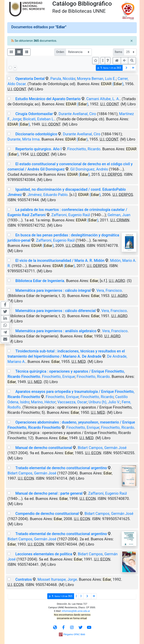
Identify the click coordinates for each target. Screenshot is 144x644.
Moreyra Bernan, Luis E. (97, 79)
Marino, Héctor (43, 402)
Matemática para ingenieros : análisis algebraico (56, 331)
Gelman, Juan (119, 215)
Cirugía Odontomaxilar (34, 114)
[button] (108, 61)
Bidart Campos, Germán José (102, 448)
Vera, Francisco (109, 290)
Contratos (24, 579)
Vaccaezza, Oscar (72, 402)
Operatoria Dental (30, 79)
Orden (60, 52)
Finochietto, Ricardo (84, 149)
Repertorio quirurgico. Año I (39, 149)
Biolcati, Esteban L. (39, 119)
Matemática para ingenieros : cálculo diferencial (56, 311)
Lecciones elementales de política (44, 554)
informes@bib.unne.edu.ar (76, 611)
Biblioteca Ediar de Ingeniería (40, 281)
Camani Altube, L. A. (103, 99)
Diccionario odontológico (36, 134)
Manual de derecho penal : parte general (49, 493)
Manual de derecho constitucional (44, 448)
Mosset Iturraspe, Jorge (57, 579)
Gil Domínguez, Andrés (89, 169)
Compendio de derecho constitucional (47, 514)
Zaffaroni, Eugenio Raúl (71, 215)
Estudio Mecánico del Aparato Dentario (48, 99)
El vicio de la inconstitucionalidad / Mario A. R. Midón (60, 261)
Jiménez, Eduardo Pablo (47, 195)
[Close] (132, 41)
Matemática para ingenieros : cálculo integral (53, 290)
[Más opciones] (103, 61)
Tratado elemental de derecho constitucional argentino (61, 468)
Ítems (118, 52)
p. (109, 68)
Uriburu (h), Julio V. (104, 402)
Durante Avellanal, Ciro (77, 114)
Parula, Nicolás (63, 79)
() (112, 84)
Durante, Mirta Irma (24, 139)
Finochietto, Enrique (58, 377)
